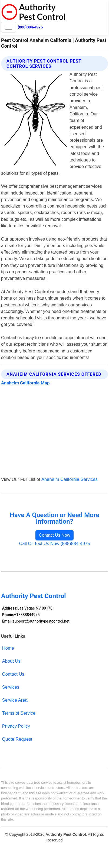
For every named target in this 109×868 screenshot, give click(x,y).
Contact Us (13, 674)
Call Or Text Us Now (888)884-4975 (54, 544)
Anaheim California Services (70, 479)
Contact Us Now (55, 535)
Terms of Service (19, 713)
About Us (11, 661)
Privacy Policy (16, 726)
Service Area (15, 700)
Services (11, 687)
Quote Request (17, 739)
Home (8, 648)
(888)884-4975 (30, 27)
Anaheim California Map (25, 383)
